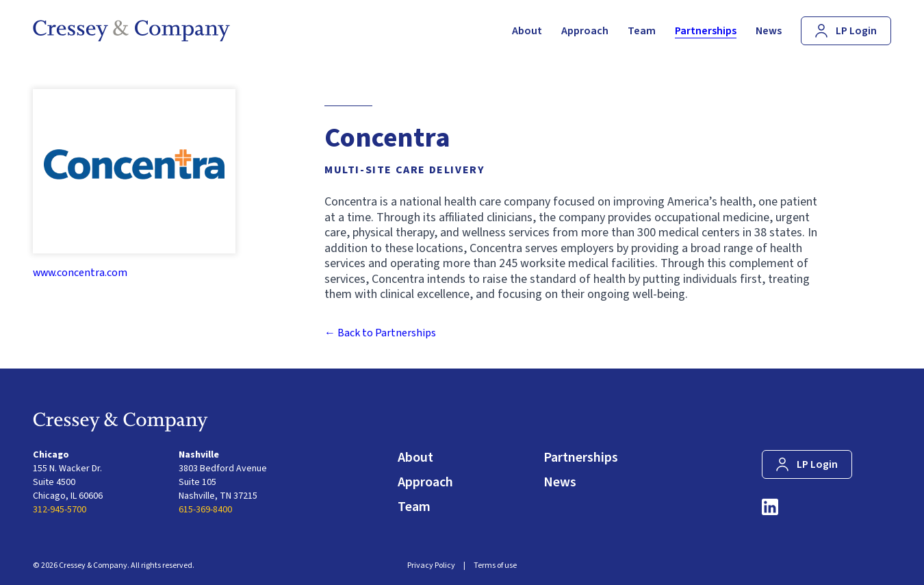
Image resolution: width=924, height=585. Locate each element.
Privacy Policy (431, 565)
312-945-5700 (60, 510)
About (415, 458)
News (560, 482)
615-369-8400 (205, 510)
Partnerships (581, 458)
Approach (425, 482)
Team (414, 507)
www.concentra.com (80, 273)
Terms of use (495, 565)
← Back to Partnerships (380, 333)
